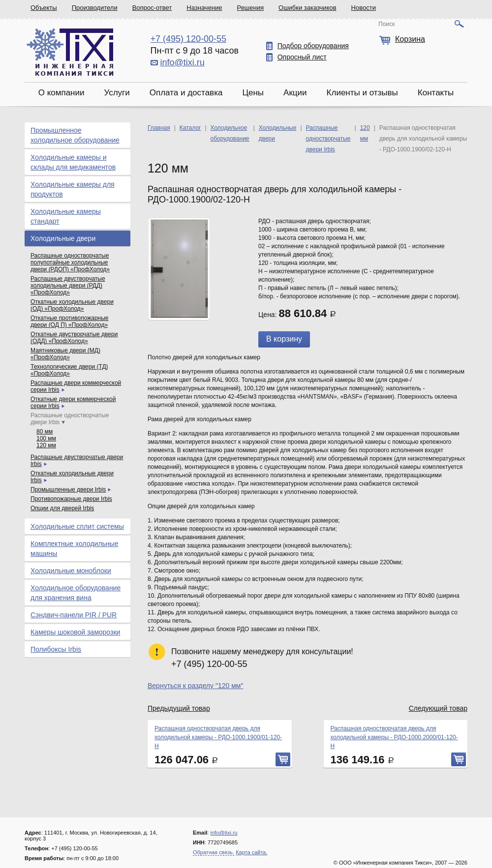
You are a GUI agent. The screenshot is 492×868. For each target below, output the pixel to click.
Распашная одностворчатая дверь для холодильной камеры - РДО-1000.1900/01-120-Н (218, 737)
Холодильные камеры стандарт (66, 216)
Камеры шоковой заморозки (75, 632)
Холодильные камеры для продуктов (73, 189)
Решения (250, 8)
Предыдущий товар (179, 708)
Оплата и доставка (186, 93)
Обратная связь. (214, 852)
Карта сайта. (251, 852)
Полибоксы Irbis (56, 649)
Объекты (44, 8)
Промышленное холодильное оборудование (75, 135)
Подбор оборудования (313, 46)
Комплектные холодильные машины (74, 549)
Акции (295, 93)
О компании (61, 93)
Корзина (410, 39)
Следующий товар (438, 708)
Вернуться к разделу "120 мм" (195, 686)
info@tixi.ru (183, 62)
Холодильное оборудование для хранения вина (76, 593)
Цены (253, 93)
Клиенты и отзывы (362, 93)
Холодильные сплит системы (77, 526)
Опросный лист (302, 57)
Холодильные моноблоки (71, 571)
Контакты (436, 93)
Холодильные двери (63, 238)
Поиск (386, 24)
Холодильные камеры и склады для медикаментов (73, 162)
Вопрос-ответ (152, 8)
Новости (364, 8)
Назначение (204, 8)
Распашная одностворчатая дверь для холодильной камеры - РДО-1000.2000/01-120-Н (394, 737)
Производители (95, 8)
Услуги (117, 93)
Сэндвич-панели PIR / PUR (74, 615)
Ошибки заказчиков (307, 8)
